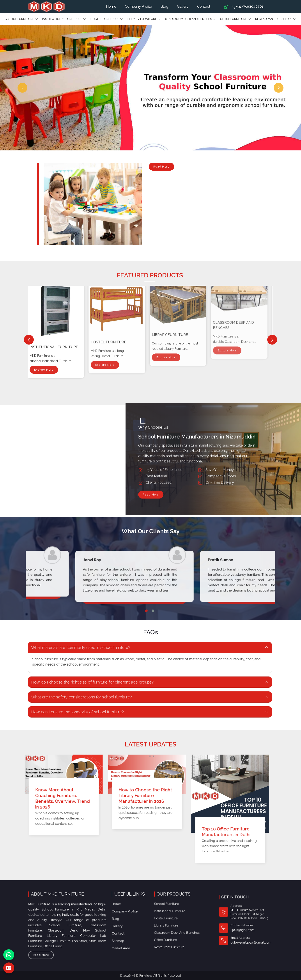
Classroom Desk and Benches (190, 19)
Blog (164, 6)
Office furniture (235, 19)
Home (111, 6)
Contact (204, 6)
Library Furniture (144, 19)
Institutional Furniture (64, 19)
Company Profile (138, 6)
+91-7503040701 (248, 6)
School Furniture (21, 19)
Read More (161, 168)
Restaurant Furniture (276, 19)
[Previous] (29, 340)
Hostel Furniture (107, 19)
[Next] (272, 340)
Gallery (183, 6)
